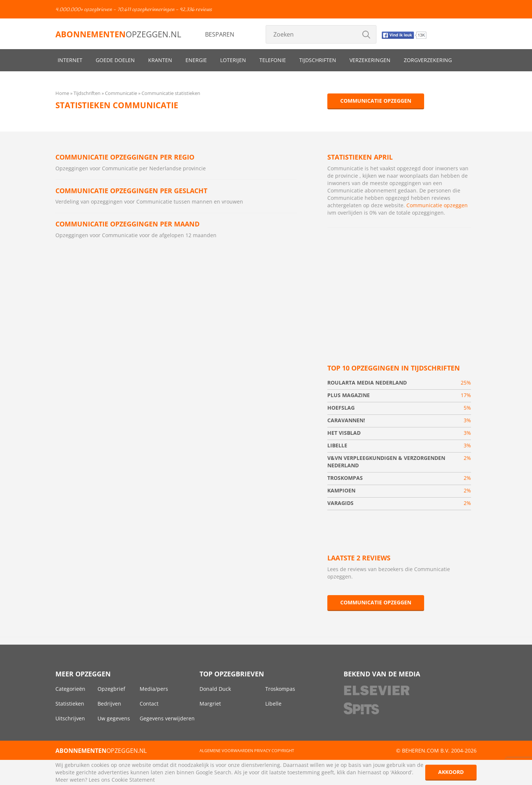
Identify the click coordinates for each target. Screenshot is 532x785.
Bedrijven (109, 704)
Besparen (220, 34)
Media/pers (154, 689)
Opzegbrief (111, 689)
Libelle (273, 704)
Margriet (210, 704)
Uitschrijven (70, 718)
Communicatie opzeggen (376, 101)
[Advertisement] (399, 287)
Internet (70, 60)
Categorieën (70, 689)
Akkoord (451, 772)
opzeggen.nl (118, 34)
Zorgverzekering (428, 60)
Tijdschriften (318, 60)
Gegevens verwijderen (167, 718)
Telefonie (273, 60)
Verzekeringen (370, 60)
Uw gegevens (114, 718)
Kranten (160, 60)
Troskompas (280, 689)
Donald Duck (215, 689)
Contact (149, 704)
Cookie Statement (133, 780)
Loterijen (233, 60)
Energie (196, 60)
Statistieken (70, 704)
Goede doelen (115, 60)
